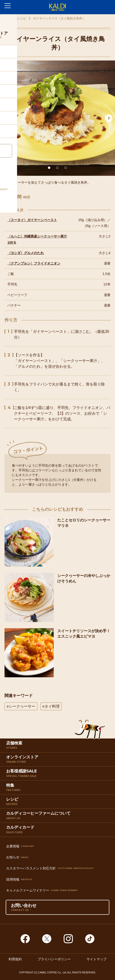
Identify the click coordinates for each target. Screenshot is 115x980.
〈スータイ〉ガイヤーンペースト (32, 220)
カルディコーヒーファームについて (58, 817)
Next (109, 118)
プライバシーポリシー (54, 959)
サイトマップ (97, 959)
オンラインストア (58, 760)
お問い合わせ (24, 907)
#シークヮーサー (21, 706)
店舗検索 (58, 746)
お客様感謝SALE (58, 774)
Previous (6, 118)
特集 (58, 789)
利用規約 (15, 959)
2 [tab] (57, 168)
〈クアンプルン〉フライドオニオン (34, 263)
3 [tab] (66, 168)
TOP (7, 18)
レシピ (22, 18)
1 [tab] (49, 168)
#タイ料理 (51, 706)
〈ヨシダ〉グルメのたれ (26, 253)
